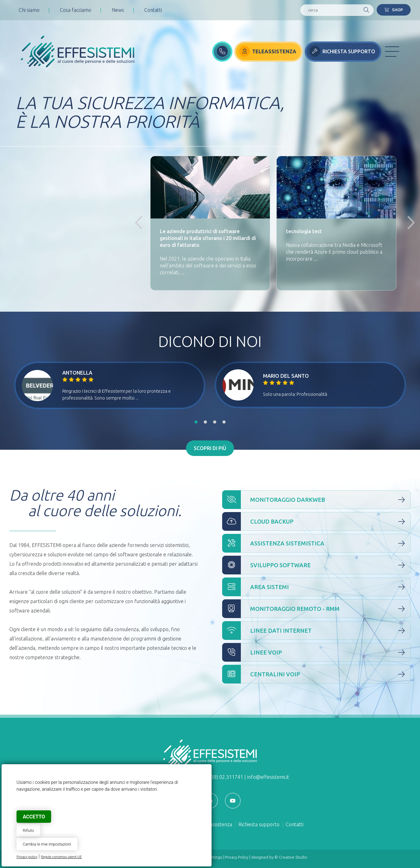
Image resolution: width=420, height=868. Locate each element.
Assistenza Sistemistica (316, 543)
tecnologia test (304, 231)
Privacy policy (27, 857)
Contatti (153, 10)
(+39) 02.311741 (225, 777)
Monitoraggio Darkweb (316, 500)
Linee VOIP (316, 652)
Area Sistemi (316, 587)
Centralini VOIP (316, 674)
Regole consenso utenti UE (61, 857)
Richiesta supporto (259, 824)
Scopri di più (210, 448)
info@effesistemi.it (268, 777)
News (118, 10)
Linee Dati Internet (316, 631)
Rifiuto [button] (28, 830)
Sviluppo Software (316, 565)
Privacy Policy (236, 857)
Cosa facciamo (76, 10)
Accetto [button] (34, 817)
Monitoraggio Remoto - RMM (316, 609)
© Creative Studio (291, 857)
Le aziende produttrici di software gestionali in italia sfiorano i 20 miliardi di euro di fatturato (208, 238)
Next (408, 223)
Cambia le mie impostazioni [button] (47, 844)
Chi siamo (29, 10)
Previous (138, 223)
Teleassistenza (216, 824)
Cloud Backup (316, 521)
